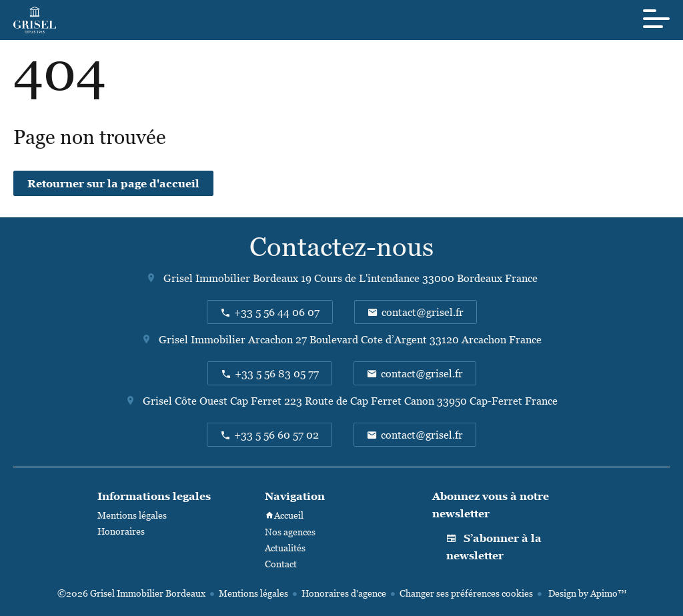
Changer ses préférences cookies (466, 593)
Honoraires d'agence (344, 593)
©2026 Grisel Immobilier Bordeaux (131, 593)
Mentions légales (253, 593)
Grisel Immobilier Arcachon (226, 339)
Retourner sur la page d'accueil (113, 183)
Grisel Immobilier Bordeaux (231, 278)
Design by (586, 593)
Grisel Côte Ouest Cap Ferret (212, 401)
